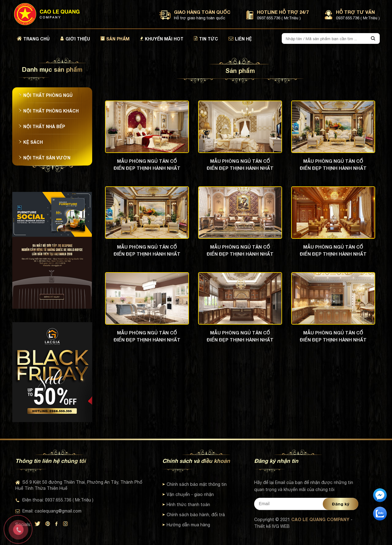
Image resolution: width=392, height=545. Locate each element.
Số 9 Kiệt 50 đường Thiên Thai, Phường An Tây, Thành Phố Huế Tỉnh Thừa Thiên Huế (79, 485)
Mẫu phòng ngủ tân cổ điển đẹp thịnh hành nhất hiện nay (147, 165)
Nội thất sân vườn (44, 158)
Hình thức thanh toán (186, 505)
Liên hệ (240, 39)
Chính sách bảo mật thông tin (194, 484)
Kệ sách (31, 142)
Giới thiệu (75, 39)
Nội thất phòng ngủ (45, 95)
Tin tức (206, 39)
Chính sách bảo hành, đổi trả (194, 515)
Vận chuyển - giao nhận (188, 494)
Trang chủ (33, 39)
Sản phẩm (115, 39)
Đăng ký (341, 504)
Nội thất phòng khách (49, 111)
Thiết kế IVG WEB (272, 526)
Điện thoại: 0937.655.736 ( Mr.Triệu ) (54, 500)
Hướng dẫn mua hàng (186, 525)
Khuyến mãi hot (162, 39)
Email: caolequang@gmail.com (48, 511)
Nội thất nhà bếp (42, 126)
